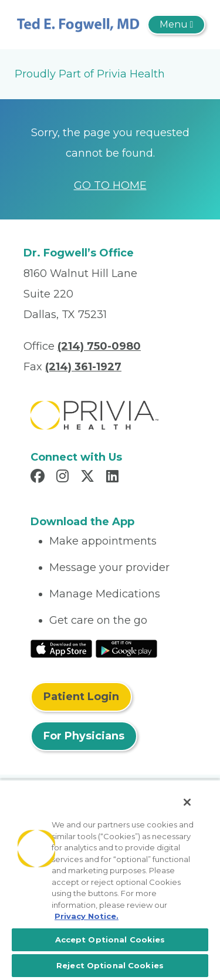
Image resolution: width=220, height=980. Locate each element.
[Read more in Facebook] (39, 478)
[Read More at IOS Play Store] (61, 648)
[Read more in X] (89, 478)
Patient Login (81, 697)
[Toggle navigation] (176, 25)
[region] (110, 880)
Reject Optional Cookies (110, 965)
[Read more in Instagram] (64, 478)
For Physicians (84, 736)
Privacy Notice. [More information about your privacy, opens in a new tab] (87, 916)
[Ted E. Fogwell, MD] (78, 25)
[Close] (187, 802)
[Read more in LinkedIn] (114, 478)
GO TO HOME (110, 185)
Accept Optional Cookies (110, 940)
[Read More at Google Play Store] (126, 648)
